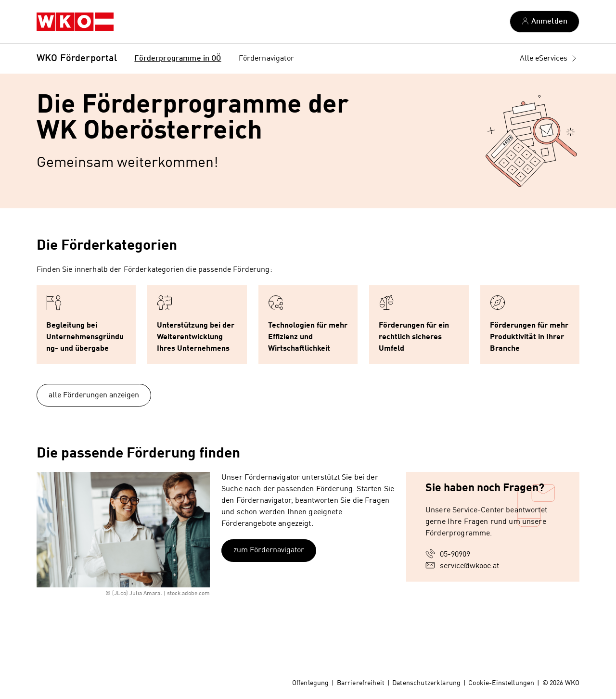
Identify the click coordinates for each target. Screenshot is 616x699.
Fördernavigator (266, 59)
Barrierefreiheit (361, 683)
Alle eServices (544, 59)
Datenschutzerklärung (426, 683)
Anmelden (549, 22)
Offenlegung (311, 683)
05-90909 (455, 555)
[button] (86, 325)
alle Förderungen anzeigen (94, 395)
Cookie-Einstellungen (501, 683)
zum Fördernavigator (269, 550)
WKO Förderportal (77, 59)
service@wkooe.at (469, 566)
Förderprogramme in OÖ (178, 59)
